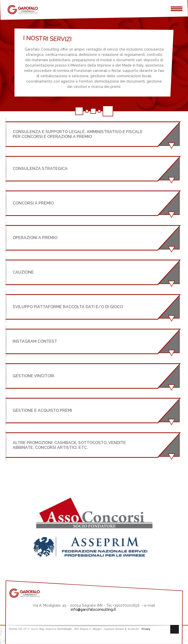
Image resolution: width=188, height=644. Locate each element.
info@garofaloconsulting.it (94, 609)
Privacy (146, 629)
